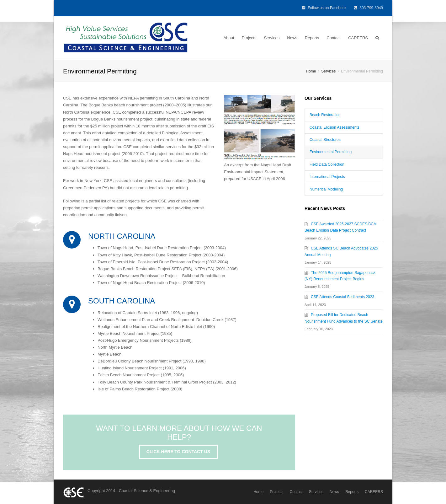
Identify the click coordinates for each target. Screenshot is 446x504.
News (292, 38)
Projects (249, 38)
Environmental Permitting (331, 152)
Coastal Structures (325, 140)
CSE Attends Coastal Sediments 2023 (342, 297)
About (229, 38)
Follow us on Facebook (325, 8)
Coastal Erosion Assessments (334, 127)
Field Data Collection (327, 164)
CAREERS (358, 38)
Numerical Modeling (326, 189)
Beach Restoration (325, 115)
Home (258, 492)
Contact (334, 38)
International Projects (327, 177)
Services (272, 38)
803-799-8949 (368, 8)
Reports (312, 38)
